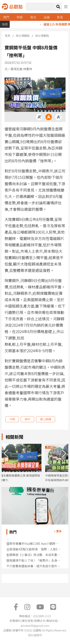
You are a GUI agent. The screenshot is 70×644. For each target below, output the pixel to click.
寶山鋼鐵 (46, 419)
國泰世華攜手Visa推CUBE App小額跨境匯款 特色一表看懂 (34, 544)
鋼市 (27, 419)
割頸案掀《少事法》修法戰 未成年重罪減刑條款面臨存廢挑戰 (34, 555)
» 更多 (58, 531)
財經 (20, 17)
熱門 (6, 17)
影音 (60, 17)
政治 (33, 17)
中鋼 (12, 419)
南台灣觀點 (23, 36)
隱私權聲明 (35, 635)
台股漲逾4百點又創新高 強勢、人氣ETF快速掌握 (34, 549)
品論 (47, 17)
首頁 (7, 36)
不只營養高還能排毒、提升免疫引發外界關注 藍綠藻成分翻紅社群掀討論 (34, 566)
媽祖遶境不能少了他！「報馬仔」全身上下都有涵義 (34, 560)
